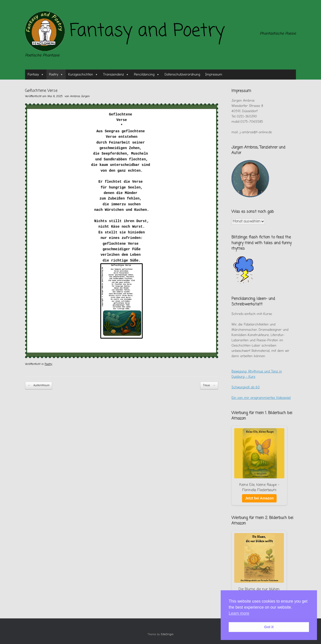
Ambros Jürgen (80, 96)
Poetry (56, 75)
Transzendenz (116, 75)
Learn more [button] (239, 613)
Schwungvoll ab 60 (246, 387)
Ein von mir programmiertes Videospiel (261, 398)
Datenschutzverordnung (182, 74)
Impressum (214, 74)
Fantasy (36, 75)
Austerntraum (39, 386)
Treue (209, 386)
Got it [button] (269, 627)
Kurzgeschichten (83, 75)
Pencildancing (147, 75)
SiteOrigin (167, 634)
